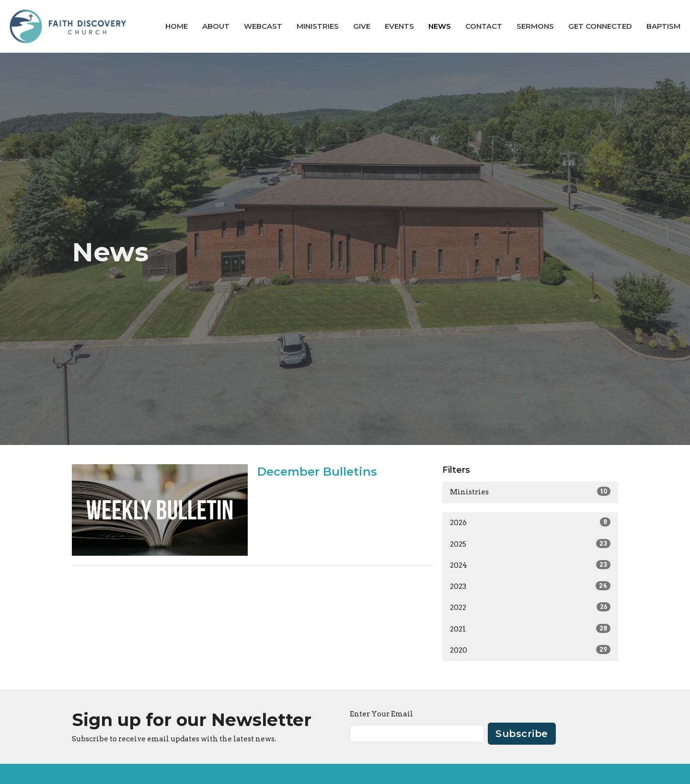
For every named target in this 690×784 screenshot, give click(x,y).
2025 (530, 544)
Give (362, 26)
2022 (530, 607)
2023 (530, 586)
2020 (530, 650)
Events (399, 26)
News (440, 26)
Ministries (318, 26)
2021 (530, 629)
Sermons (535, 26)
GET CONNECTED (600, 26)
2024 (530, 565)
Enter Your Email (381, 714)
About (216, 26)
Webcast (263, 26)
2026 (530, 522)
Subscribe (522, 734)
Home (177, 26)
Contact (484, 26)
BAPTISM (663, 26)
